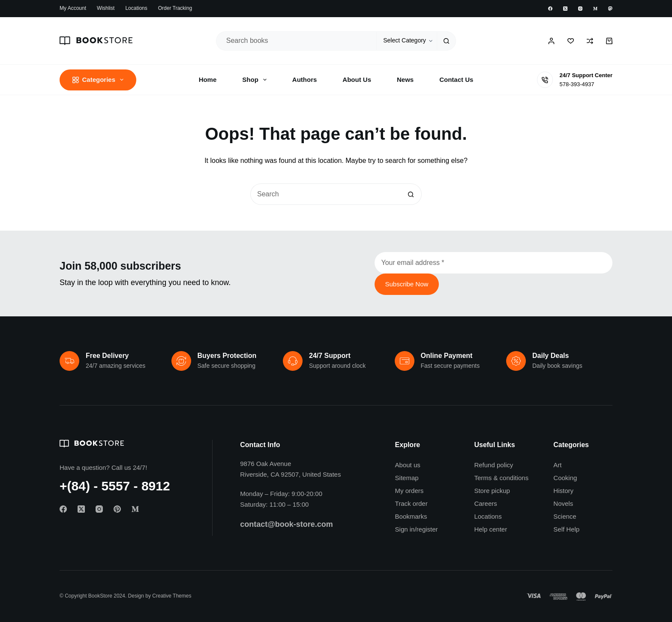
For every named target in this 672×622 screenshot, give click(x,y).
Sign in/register (417, 529)
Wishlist (106, 8)
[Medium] (595, 9)
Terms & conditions (501, 478)
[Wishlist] (571, 41)
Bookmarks (411, 516)
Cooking (565, 478)
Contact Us (456, 80)
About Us (357, 80)
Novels (563, 503)
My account (73, 8)
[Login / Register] (551, 41)
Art (557, 465)
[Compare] (590, 41)
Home (208, 80)
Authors (305, 80)
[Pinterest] (117, 509)
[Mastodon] (610, 9)
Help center (490, 529)
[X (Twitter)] (565, 9)
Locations (136, 8)
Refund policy (493, 465)
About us (408, 465)
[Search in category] (406, 41)
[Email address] (494, 263)
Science (565, 516)
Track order (411, 503)
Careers (485, 503)
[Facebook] (550, 9)
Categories (100, 80)
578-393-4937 (577, 84)
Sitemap (407, 478)
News (405, 80)
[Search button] (446, 41)
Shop (256, 80)
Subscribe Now (407, 284)
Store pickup (492, 491)
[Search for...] (296, 41)
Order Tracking (175, 8)
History (563, 491)
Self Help (566, 529)
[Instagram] (580, 9)
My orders (409, 491)
